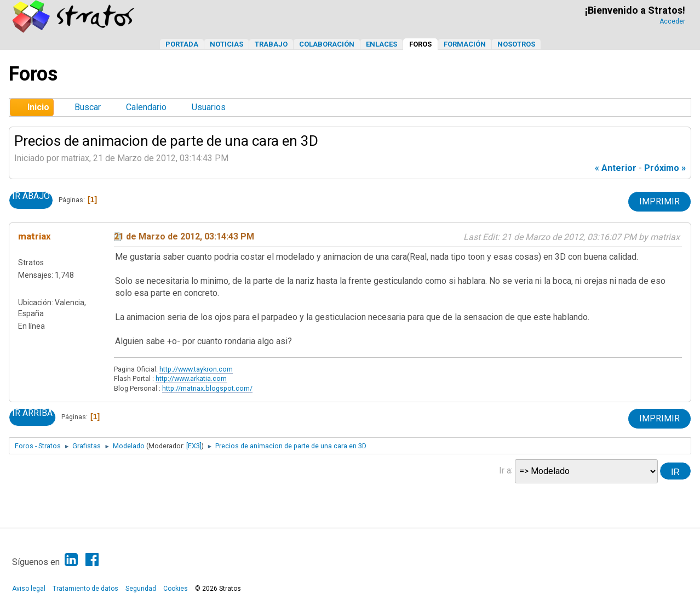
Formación (465, 44)
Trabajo (271, 44)
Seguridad (141, 589)
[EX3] (194, 446)
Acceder (672, 21)
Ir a (505, 470)
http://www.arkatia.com (191, 378)
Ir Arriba (32, 413)
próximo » (665, 168)
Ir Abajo (31, 196)
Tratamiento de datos (85, 589)
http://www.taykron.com (196, 369)
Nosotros (516, 44)
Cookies (176, 589)
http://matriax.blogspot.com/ (207, 388)
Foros (420, 44)
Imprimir (659, 201)
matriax (35, 236)
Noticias (226, 44)
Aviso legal (29, 589)
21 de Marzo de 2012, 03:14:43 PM (184, 236)
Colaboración (327, 44)
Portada (182, 44)
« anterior (616, 168)
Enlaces (381, 44)
